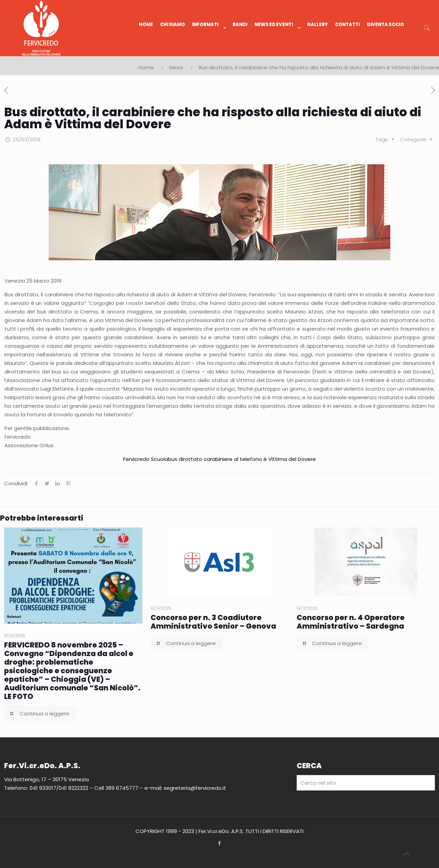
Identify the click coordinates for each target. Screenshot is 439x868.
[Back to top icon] (406, 854)
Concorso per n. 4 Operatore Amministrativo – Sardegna (351, 622)
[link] (209, 53)
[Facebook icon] (220, 843)
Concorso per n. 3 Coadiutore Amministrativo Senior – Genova (213, 622)
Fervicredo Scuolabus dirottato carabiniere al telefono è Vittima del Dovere (219, 459)
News (176, 67)
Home (146, 67)
